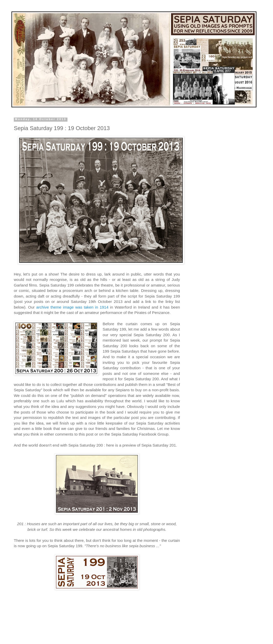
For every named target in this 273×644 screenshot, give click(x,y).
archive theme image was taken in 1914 (72, 307)
